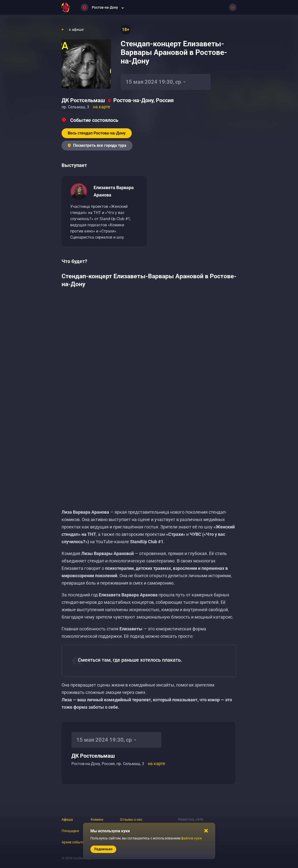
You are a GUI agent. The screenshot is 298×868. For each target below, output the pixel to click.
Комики (97, 819)
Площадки (70, 831)
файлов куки (191, 838)
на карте (102, 107)
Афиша (67, 819)
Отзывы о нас (131, 819)
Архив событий (74, 842)
